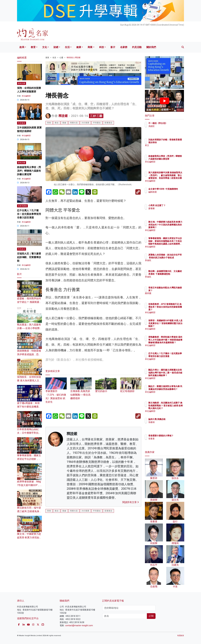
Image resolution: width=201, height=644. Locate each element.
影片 (113, 47)
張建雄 (169, 425)
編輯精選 (170, 195)
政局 (22, 47)
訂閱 (151, 616)
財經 (56, 47)
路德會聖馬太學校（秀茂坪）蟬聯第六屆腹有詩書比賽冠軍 (29, 171)
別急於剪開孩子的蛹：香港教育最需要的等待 (174, 142)
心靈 (61, 58)
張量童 (169, 441)
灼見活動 (137, 47)
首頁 (47, 58)
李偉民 (169, 263)
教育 (33, 47)
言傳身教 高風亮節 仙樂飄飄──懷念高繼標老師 (81, 391)
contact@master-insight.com (79, 625)
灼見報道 (22, 123)
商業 (90, 47)
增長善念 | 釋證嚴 (74, 58)
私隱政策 (181, 636)
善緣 (64, 123)
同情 (49, 123)
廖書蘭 (169, 211)
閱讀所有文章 (131, 502)
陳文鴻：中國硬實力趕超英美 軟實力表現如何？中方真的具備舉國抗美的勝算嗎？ (174, 227)
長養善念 (108, 123)
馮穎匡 (169, 129)
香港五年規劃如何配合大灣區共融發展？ (174, 290)
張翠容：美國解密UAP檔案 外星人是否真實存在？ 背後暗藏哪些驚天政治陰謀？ (174, 326)
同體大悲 (74, 123)
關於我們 (151, 47)
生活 (67, 47)
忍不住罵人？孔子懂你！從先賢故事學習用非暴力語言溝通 (29, 214)
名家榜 (124, 47)
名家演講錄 (22, 206)
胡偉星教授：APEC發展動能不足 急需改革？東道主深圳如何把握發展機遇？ (174, 310)
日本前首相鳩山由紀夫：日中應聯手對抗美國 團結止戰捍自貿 (29, 433)
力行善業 (85, 123)
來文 (168, 148)
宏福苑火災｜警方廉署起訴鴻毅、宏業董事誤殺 (29, 257)
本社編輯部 (26, 96)
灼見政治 (22, 249)
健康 (79, 47)
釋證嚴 (63, 116)
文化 (45, 47)
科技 (102, 47)
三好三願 (96, 116)
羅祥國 (169, 296)
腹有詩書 (22, 83)
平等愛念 (97, 123)
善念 (57, 123)
